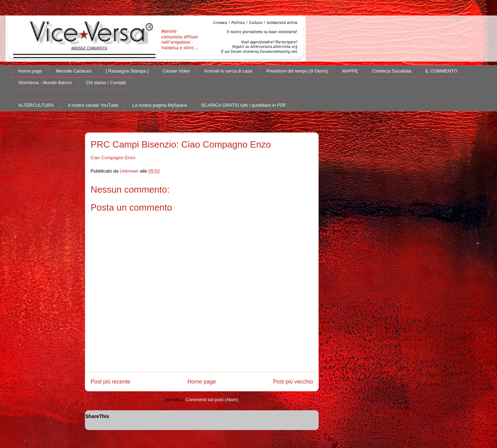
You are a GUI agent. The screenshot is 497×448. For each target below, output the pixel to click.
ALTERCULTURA (36, 105)
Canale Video (176, 71)
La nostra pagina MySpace (160, 105)
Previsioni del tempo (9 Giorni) (297, 71)
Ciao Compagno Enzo (113, 158)
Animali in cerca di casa (228, 71)
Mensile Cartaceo (74, 71)
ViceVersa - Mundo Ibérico (45, 83)
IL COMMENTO (441, 71)
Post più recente (111, 382)
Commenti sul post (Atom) (212, 400)
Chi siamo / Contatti (106, 83)
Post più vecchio (293, 382)
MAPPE (350, 71)
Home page (30, 71)
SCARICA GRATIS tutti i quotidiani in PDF (244, 105)
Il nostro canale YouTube (93, 105)
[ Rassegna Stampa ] (127, 71)
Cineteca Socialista (392, 71)
